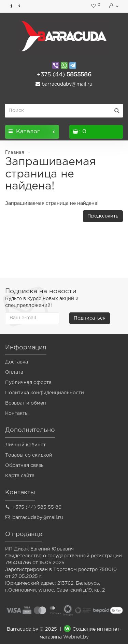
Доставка (17, 362)
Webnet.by (76, 637)
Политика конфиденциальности (45, 393)
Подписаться (90, 318)
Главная (15, 153)
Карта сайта (20, 476)
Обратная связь (24, 466)
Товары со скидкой (29, 455)
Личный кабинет (25, 445)
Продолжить (103, 216)
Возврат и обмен (26, 403)
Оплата (14, 372)
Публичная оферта (28, 383)
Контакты (17, 413)
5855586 (64, 75)
